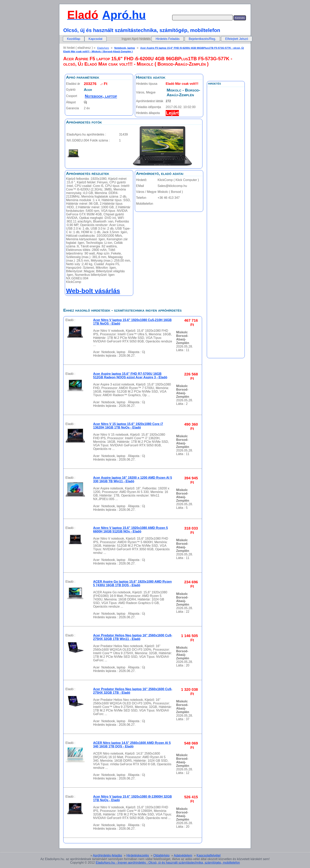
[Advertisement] (226, 176)
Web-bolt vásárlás (93, 291)
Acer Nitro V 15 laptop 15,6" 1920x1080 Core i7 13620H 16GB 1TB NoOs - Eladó (128, 426)
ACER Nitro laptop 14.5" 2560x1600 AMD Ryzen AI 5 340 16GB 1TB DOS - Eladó (132, 745)
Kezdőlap (74, 39)
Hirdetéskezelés (138, 855)
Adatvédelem (183, 855)
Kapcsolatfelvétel (208, 855)
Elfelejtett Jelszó (237, 39)
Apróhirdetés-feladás (108, 855)
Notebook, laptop (125, 48)
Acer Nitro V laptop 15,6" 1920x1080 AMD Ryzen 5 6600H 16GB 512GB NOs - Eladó (130, 530)
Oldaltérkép (162, 855)
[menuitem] (74, 39)
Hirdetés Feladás (168, 39)
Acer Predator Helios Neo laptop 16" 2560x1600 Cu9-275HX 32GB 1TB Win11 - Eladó (133, 637)
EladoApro (103, 48)
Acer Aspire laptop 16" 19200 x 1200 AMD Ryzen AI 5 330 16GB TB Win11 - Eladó (133, 479)
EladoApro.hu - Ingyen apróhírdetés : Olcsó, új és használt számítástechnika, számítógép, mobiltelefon (168, 863)
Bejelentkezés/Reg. (202, 39)
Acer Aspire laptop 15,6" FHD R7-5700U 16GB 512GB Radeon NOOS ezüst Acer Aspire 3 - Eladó (130, 376)
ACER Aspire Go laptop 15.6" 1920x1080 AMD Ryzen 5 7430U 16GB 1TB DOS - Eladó (132, 583)
